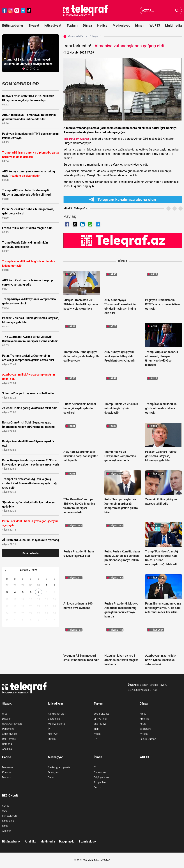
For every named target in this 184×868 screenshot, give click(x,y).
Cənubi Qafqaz (148, 739)
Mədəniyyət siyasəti (59, 767)
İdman (140, 25)
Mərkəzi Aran (9, 816)
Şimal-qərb (8, 821)
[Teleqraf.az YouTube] (17, 11)
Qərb (5, 811)
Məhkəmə (8, 767)
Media (97, 734)
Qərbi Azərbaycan (12, 724)
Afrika (143, 714)
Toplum (72, 25)
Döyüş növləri (101, 777)
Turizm (52, 739)
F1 (95, 767)
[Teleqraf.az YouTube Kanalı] (123, 240)
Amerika (144, 719)
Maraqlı (6, 777)
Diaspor (6, 719)
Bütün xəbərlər (13, 25)
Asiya (143, 724)
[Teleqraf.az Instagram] (11, 11)
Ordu (5, 714)
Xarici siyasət (10, 734)
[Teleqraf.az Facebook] (4, 11)
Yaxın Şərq (145, 729)
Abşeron (7, 831)
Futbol (97, 787)
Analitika (7, 749)
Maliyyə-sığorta (57, 724)
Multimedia (173, 25)
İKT (50, 729)
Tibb (96, 729)
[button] (24, 69)
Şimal (5, 826)
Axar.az (85, 139)
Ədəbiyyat (54, 772)
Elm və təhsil (101, 719)
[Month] (25, 570)
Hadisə (102, 25)
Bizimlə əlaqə (87, 842)
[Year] (37, 570)
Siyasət (34, 25)
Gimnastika (100, 772)
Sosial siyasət (101, 714)
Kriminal (7, 772)
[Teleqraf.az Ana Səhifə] (86, 11)
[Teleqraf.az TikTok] (29, 11)
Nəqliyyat (53, 734)
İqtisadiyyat (53, 25)
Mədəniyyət (121, 25)
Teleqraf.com (71, 139)
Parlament (8, 729)
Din (96, 739)
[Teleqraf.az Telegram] (23, 11)
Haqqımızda (67, 842)
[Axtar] (177, 11)
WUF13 (155, 25)
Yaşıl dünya (100, 724)
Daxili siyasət (9, 739)
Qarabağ (7, 744)
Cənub (6, 806)
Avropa (144, 734)
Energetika (54, 719)
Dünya (87, 25)
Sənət (51, 777)
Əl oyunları (100, 782)
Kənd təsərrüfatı (57, 714)
